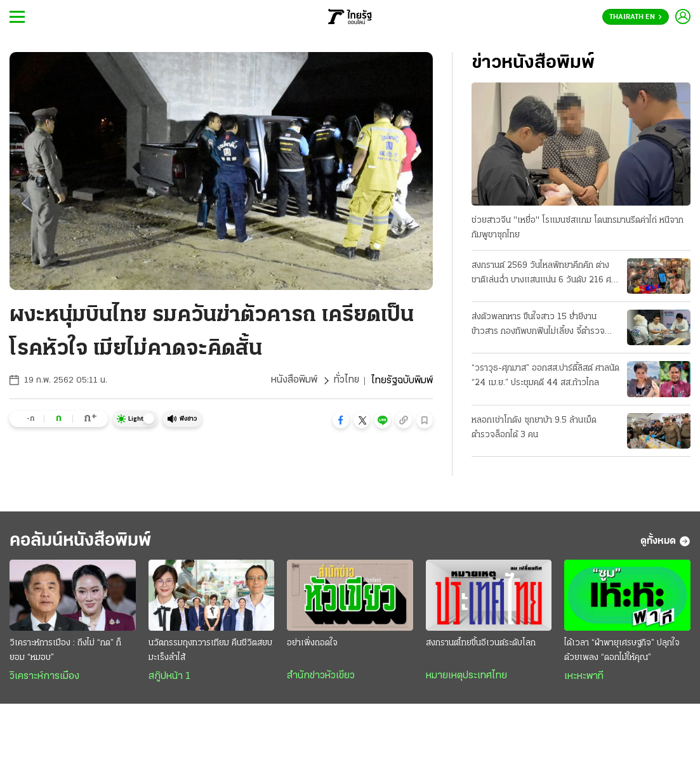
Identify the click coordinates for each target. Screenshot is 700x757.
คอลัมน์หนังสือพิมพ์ (84, 542)
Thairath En (636, 17)
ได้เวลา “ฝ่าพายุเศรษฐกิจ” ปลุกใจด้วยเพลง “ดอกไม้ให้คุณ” (622, 652)
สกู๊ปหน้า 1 (169, 678)
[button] (341, 420)
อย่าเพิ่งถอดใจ (312, 644)
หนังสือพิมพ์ (294, 381)
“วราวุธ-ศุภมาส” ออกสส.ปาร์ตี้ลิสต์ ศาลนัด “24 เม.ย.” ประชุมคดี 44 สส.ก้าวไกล (545, 376)
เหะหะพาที (584, 678)
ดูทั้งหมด (665, 542)
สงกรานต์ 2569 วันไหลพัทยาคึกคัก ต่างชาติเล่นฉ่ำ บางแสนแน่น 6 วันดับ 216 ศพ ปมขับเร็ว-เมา (545, 274)
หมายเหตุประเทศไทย (466, 677)
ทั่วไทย (346, 381)
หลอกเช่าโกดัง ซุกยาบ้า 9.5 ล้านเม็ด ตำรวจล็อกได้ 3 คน (534, 428)
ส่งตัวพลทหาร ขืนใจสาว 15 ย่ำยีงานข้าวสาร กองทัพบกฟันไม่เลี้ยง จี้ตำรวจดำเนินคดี (538, 326)
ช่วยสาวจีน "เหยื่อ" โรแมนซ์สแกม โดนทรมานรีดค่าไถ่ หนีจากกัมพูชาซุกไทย (578, 228)
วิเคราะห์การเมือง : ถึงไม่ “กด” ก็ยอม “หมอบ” (65, 652)
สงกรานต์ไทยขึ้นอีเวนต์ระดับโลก (481, 644)
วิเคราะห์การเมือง (44, 678)
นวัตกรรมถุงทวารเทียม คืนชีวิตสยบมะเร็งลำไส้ (210, 652)
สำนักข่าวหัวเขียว (321, 677)
